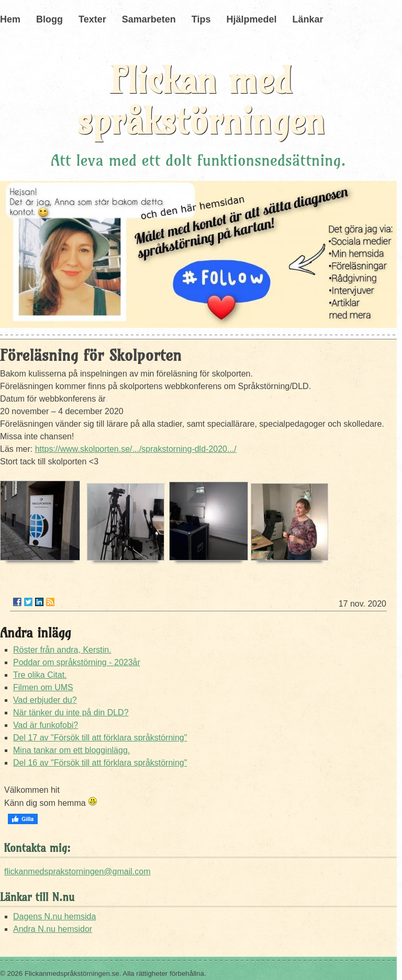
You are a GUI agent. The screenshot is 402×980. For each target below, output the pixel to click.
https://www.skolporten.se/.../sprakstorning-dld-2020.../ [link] (136, 449)
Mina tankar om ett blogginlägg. (71, 750)
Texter (92, 19)
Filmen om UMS (43, 687)
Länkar (308, 19)
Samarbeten (149, 19)
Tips (201, 19)
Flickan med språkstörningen (201, 101)
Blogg (49, 19)
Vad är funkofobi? (46, 725)
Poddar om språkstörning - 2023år (77, 662)
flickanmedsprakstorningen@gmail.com (77, 871)
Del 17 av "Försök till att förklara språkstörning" (100, 738)
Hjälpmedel (251, 19)
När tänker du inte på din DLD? (71, 713)
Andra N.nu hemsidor (53, 929)
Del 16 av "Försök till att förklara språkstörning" (100, 763)
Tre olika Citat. (40, 675)
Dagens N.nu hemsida (54, 916)
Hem (10, 19)
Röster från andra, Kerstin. (62, 650)
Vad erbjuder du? (45, 700)
